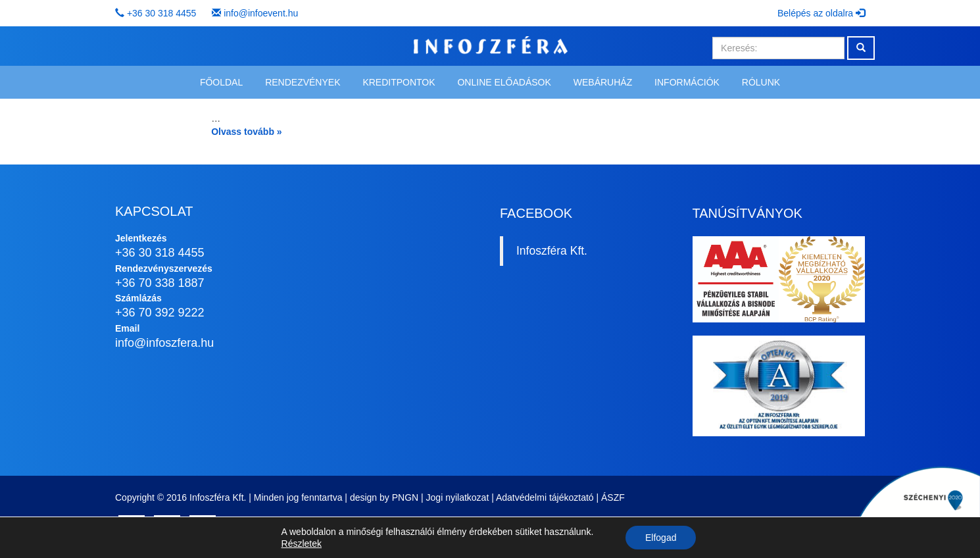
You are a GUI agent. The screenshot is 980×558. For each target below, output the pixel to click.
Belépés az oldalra (821, 13)
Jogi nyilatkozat (458, 497)
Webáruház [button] (603, 82)
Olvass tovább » (246, 132)
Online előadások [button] (504, 82)
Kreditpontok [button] (399, 82)
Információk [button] (687, 82)
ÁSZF (613, 497)
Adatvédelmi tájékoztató (545, 497)
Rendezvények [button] (303, 82)
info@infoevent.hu (261, 13)
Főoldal (221, 82)
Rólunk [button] (761, 82)
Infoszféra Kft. (552, 251)
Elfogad (661, 538)
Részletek (302, 544)
